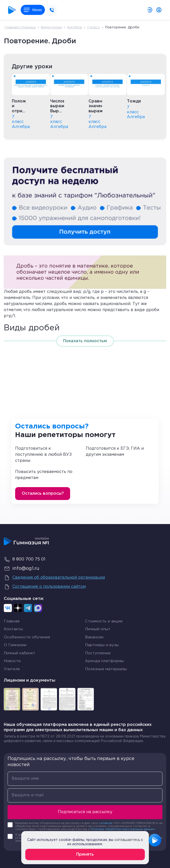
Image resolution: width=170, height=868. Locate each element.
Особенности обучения (27, 637)
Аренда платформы (104, 661)
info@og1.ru (22, 569)
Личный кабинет (20, 653)
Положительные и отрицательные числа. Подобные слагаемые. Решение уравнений (19, 106)
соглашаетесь (127, 840)
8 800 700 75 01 (25, 559)
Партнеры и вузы (102, 645)
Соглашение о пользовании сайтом (45, 587)
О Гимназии (15, 645)
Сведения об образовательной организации (54, 578)
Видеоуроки (51, 27)
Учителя (12, 669)
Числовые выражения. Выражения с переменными (57, 106)
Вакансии (94, 637)
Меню (33, 10)
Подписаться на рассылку (85, 812)
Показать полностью (85, 341)
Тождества (134, 101)
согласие (106, 823)
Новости (12, 661)
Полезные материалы (106, 669)
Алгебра (74, 27)
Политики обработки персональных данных (122, 829)
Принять (85, 854)
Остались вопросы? (43, 494)
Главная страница (20, 27)
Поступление (98, 653)
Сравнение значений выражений (95, 106)
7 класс (93, 27)
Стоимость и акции (104, 621)
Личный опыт (98, 629)
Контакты (13, 629)
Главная (12, 621)
